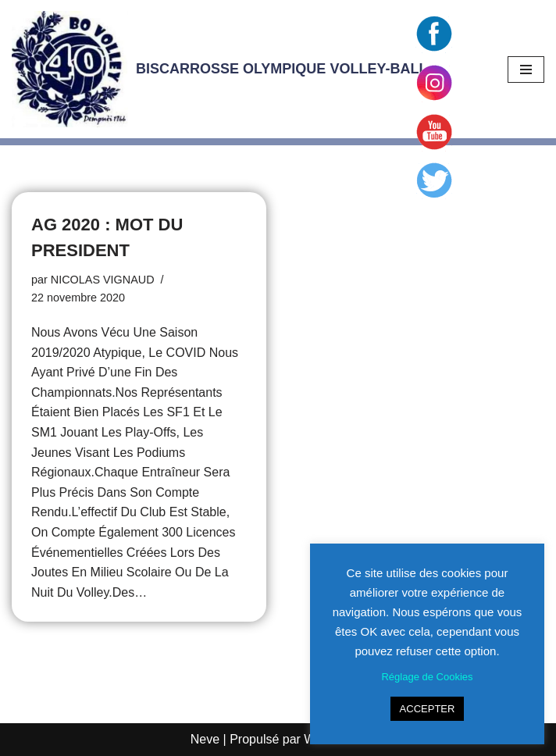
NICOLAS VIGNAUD (103, 280)
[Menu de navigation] (526, 70)
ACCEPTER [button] (428, 709)
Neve (205, 739)
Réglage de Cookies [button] (427, 677)
